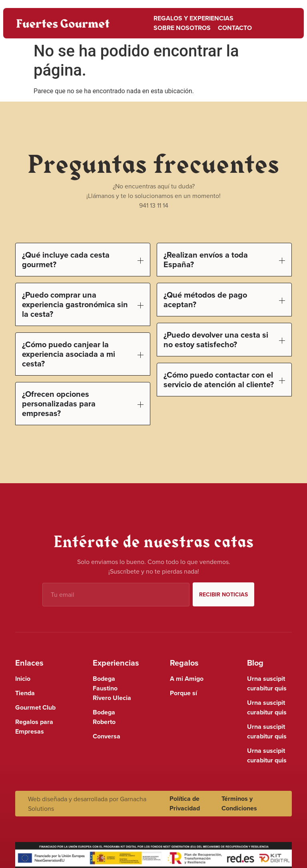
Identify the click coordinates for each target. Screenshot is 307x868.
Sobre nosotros (182, 28)
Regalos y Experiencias (193, 18)
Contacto (235, 28)
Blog (255, 663)
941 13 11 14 (154, 205)
